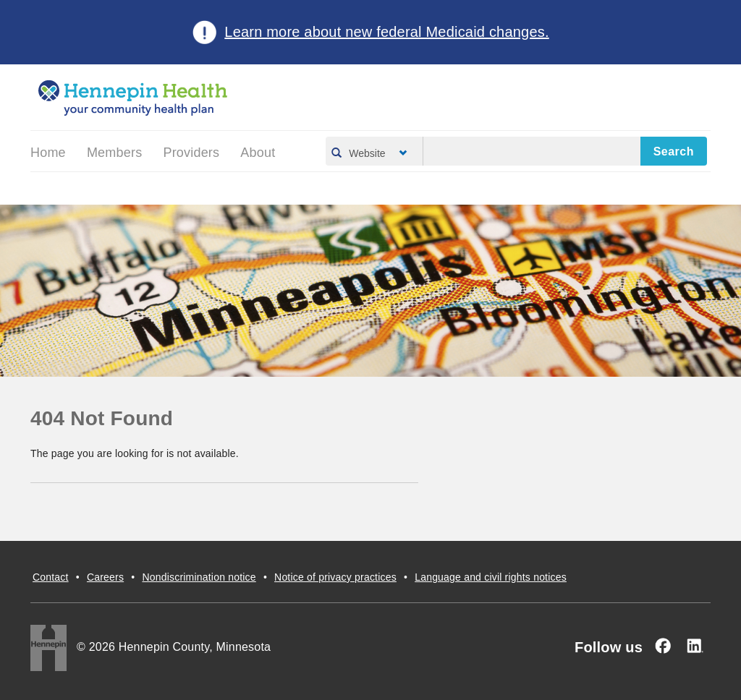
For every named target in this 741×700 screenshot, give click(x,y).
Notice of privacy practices (335, 577)
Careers (105, 577)
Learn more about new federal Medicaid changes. (386, 32)
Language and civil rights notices (491, 577)
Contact (51, 577)
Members (114, 153)
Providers (191, 153)
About (258, 153)
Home (48, 153)
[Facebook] (663, 646)
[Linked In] (695, 646)
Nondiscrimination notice (199, 577)
